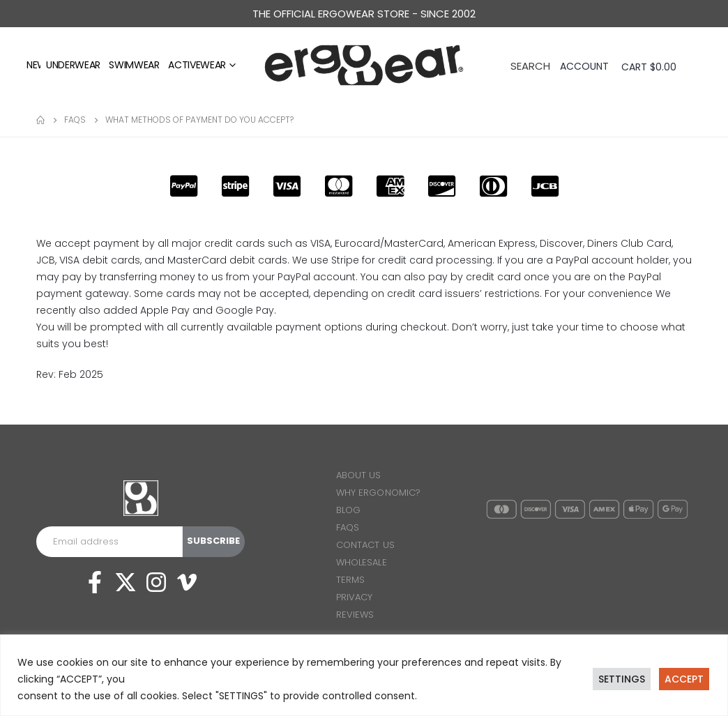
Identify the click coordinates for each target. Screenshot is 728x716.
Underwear (73, 65)
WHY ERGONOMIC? (378, 493)
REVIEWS (355, 615)
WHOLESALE (362, 562)
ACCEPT (684, 679)
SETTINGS (622, 679)
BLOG (348, 510)
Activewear (197, 65)
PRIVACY (354, 597)
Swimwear (134, 65)
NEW (37, 65)
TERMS (350, 580)
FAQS (348, 527)
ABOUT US (359, 475)
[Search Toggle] (530, 65)
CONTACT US (365, 545)
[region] (364, 675)
